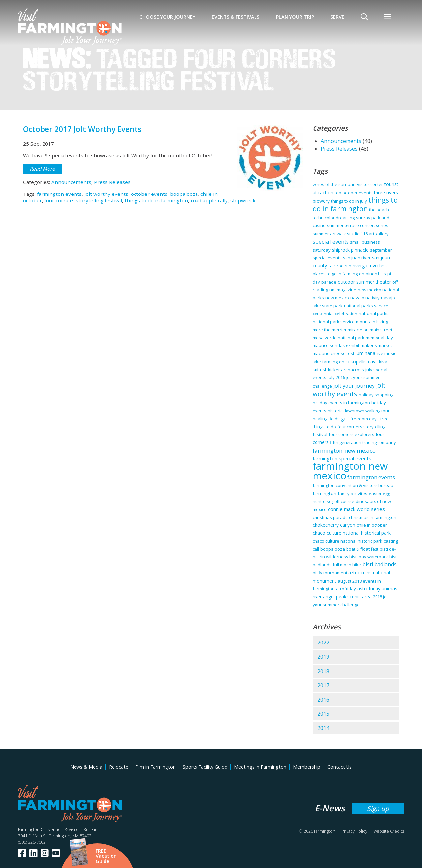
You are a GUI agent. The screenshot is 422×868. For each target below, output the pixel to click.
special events (331, 241)
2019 (323, 657)
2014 (323, 728)
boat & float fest (362, 549)
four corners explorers (351, 434)
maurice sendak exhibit (336, 345)
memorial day (379, 338)
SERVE (337, 17)
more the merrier (330, 330)
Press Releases (112, 182)
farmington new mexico (350, 471)
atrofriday (346, 589)
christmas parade (330, 517)
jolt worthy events (106, 194)
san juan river (357, 258)
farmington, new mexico (344, 450)
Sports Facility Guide (205, 767)
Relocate (119, 767)
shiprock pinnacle (350, 250)
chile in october (372, 525)
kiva (383, 362)
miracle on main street (370, 330)
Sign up (378, 808)
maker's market (376, 345)
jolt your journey (354, 386)
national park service (334, 322)
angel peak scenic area (347, 597)
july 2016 (336, 377)
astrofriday (369, 589)
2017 (323, 685)
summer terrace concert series (358, 225)
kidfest (320, 369)
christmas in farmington (373, 517)
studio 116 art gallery (368, 234)
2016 (323, 700)
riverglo (361, 266)
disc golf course (339, 501)
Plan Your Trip (295, 17)
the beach (379, 210)
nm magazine (343, 290)
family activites (352, 494)
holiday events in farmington (341, 403)
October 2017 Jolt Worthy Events (82, 129)
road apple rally (209, 200)
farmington (324, 493)
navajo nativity (365, 298)
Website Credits (389, 831)
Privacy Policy (354, 831)
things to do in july (349, 201)
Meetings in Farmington (260, 767)
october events (149, 194)
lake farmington (328, 362)
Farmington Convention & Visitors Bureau (58, 829)
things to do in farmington (156, 200)
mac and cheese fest (333, 353)
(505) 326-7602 (32, 842)
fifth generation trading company (363, 442)
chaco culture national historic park (347, 541)
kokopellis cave (362, 361)
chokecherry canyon (334, 525)
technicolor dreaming (334, 218)
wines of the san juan (334, 184)
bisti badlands (379, 564)
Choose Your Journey (167, 17)
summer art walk (329, 234)
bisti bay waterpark (369, 557)
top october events (354, 193)
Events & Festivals (236, 17)
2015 (323, 714)
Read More (42, 169)
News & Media (86, 767)
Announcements (71, 182)
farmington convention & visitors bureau (353, 485)
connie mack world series (357, 509)
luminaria (365, 353)
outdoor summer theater (364, 282)
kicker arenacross (346, 370)
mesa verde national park (338, 338)
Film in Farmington (155, 767)
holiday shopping (376, 395)
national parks (374, 313)
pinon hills (376, 274)
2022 (323, 643)
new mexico (337, 298)
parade (329, 282)
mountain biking (372, 322)
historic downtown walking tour (359, 411)
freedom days (365, 419)
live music (386, 353)
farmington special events (342, 458)
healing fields (326, 419)
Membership (307, 767)
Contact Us (340, 767)
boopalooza (184, 194)
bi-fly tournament (330, 573)
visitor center (370, 184)
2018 (323, 671)
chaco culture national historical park (352, 533)
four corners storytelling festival (83, 200)
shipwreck (243, 200)
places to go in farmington (338, 274)
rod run (344, 266)
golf (345, 419)
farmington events (59, 194)
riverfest (379, 266)
